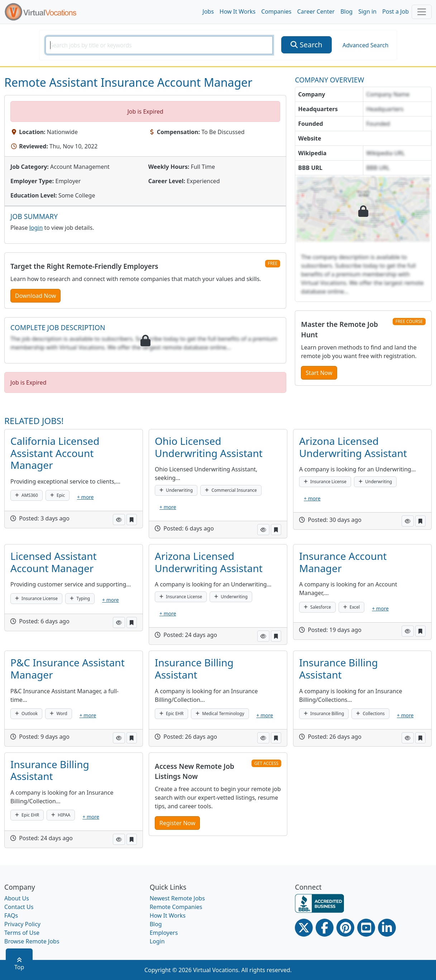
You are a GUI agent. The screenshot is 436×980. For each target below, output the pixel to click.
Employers (164, 933)
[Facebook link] (325, 928)
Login (157, 941)
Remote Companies (176, 907)
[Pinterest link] (345, 928)
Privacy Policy (22, 924)
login (36, 228)
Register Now (177, 823)
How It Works (238, 11)
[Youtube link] (366, 928)
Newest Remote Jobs (177, 898)
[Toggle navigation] (422, 12)
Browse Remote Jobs (32, 941)
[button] (119, 520)
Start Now (319, 373)
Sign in (367, 11)
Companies (276, 11)
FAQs (11, 915)
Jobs (208, 11)
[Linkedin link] (387, 928)
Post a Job (396, 11)
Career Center (316, 11)
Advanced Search (365, 45)
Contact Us (19, 907)
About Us (17, 898)
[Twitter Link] (304, 928)
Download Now (35, 296)
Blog (346, 11)
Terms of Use (22, 933)
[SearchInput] (159, 45)
